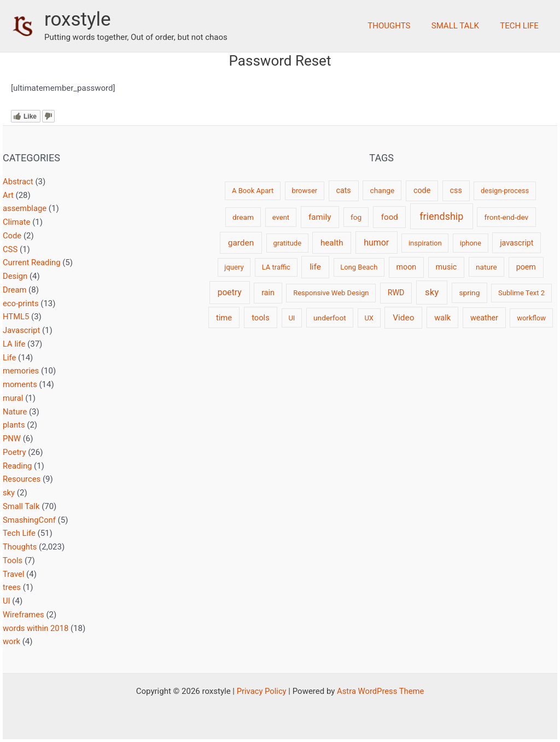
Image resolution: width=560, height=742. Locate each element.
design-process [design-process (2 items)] (505, 191)
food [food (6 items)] (390, 217)
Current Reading (32, 262)
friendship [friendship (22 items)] (441, 216)
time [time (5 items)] (224, 318)
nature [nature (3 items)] (486, 267)
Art (8, 195)
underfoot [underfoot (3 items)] (330, 318)
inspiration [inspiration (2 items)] (425, 243)
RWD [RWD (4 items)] (396, 293)
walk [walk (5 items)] (442, 318)
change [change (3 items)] (383, 190)
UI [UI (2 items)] (291, 318)
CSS (10, 249)
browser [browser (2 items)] (304, 191)
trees (12, 587)
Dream (15, 290)
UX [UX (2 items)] (369, 318)
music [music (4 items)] (447, 267)
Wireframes (24, 615)
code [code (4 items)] (422, 190)
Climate (17, 222)
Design (15, 276)
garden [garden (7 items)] (241, 243)
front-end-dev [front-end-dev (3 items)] (507, 217)
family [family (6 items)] (320, 217)
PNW (12, 439)
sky (9, 493)
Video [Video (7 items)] (403, 318)
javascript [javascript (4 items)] (517, 243)
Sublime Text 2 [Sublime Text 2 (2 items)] (521, 293)
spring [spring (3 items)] (469, 293)
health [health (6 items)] (332, 243)
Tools (13, 560)
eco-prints (21, 303)
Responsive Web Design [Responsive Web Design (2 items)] (331, 293)
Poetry (14, 452)
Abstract (18, 182)
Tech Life (521, 26)
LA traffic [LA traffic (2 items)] (276, 267)
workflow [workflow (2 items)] (531, 318)
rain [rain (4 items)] (268, 293)
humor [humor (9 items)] (376, 243)
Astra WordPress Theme (381, 691)
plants (14, 425)
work (12, 641)
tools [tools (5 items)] (261, 318)
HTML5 (16, 317)
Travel (14, 574)
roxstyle (78, 19)
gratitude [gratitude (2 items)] (287, 243)
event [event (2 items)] (281, 217)
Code (12, 236)
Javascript (22, 330)
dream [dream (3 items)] (243, 217)
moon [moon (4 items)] (407, 267)
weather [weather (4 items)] (484, 318)
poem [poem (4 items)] (526, 267)
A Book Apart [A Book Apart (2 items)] (253, 191)
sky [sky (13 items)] (432, 292)
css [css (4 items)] (456, 190)
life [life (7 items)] (315, 267)
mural (13, 398)
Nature (15, 412)
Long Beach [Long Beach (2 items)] (359, 267)
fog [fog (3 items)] (356, 217)
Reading (17, 466)
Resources (22, 479)
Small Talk (462, 26)
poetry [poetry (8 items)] (230, 292)
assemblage (25, 208)
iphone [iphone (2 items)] (471, 243)
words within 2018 (36, 628)
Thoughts (400, 26)
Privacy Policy (261, 691)
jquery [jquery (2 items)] (234, 267)
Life (10, 358)
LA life (14, 344)
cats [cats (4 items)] (343, 190)
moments (20, 384)
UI (7, 601)
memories (21, 371)
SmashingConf (30, 520)
